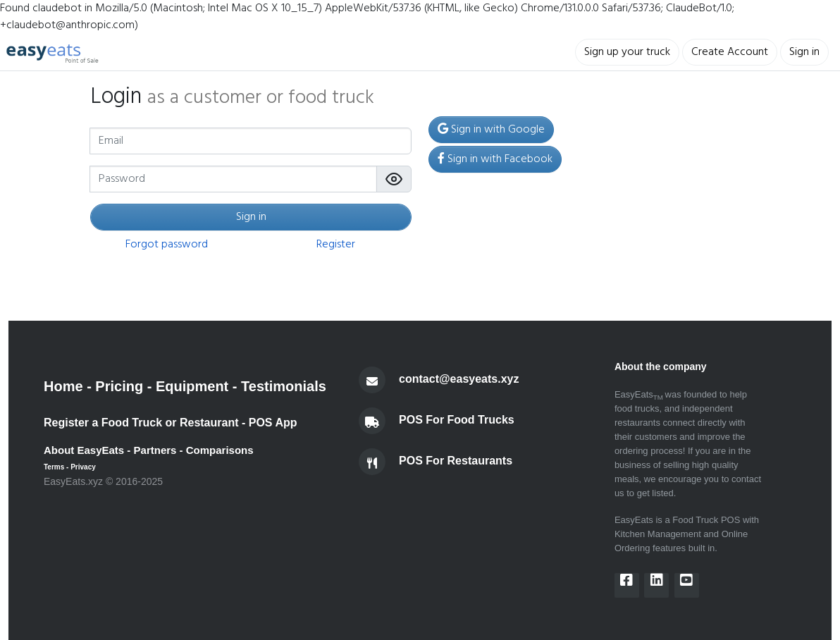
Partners (155, 450)
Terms (54, 467)
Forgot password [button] (167, 245)
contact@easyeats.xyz (459, 380)
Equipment (192, 386)
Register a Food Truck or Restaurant (141, 423)
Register (336, 245)
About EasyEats (84, 450)
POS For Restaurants (456, 461)
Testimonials (284, 386)
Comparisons (220, 450)
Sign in (804, 52)
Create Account (730, 52)
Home (63, 386)
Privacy (83, 467)
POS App (273, 423)
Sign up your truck (627, 52)
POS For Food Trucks (457, 420)
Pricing (119, 386)
